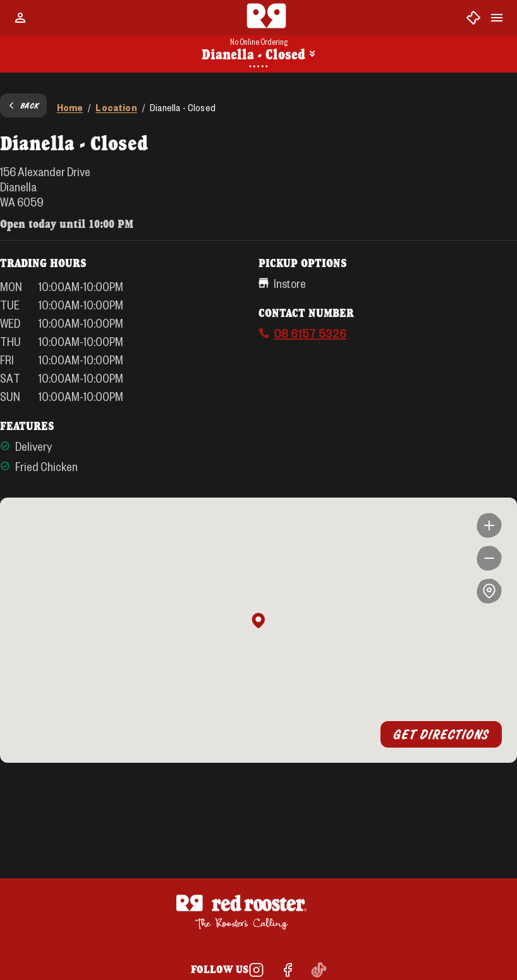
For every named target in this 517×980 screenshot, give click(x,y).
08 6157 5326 (310, 333)
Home (70, 107)
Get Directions (441, 734)
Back (23, 105)
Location (116, 107)
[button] (258, 621)
